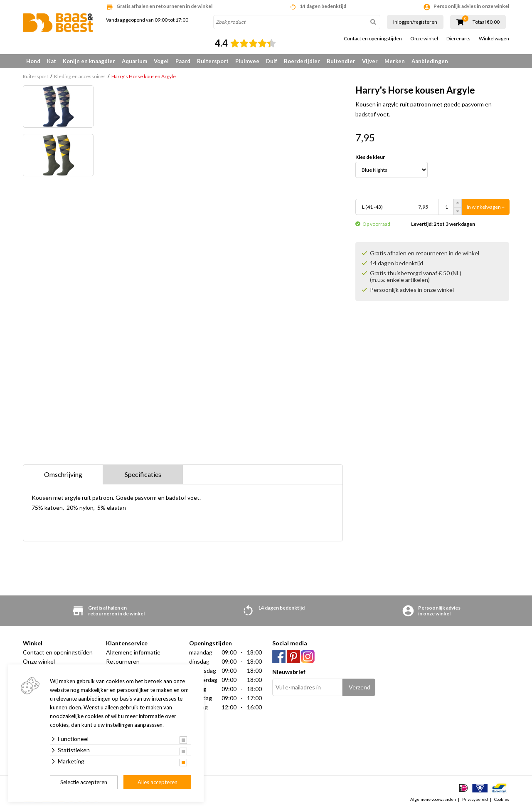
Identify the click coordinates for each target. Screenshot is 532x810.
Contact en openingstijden (373, 39)
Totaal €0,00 (486, 22)
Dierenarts (458, 39)
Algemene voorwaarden (433, 799)
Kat (52, 61)
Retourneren (123, 661)
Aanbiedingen (430, 61)
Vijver (370, 61)
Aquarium (134, 61)
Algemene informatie (133, 652)
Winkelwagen (494, 39)
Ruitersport (213, 61)
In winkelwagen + (486, 207)
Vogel (161, 61)
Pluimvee (247, 61)
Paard (183, 61)
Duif (272, 61)
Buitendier (341, 61)
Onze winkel (424, 39)
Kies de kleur (370, 157)
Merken (395, 61)
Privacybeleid (475, 799)
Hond (33, 61)
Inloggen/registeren (415, 22)
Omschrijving (63, 474)
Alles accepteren (158, 782)
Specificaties (143, 474)
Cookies (502, 799)
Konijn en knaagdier (89, 61)
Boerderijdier (302, 61)
